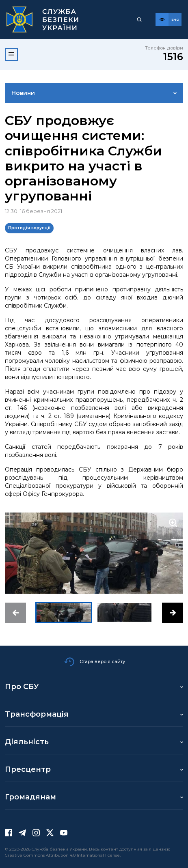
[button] (15, 613)
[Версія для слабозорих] (162, 19)
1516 (173, 57)
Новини (23, 93)
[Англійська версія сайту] (175, 19)
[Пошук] (139, 19)
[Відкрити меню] (11, 54)
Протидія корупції (29, 228)
